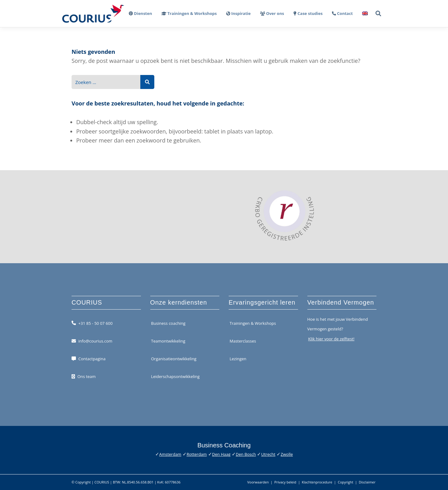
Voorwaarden (258, 482)
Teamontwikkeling (168, 341)
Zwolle (287, 454)
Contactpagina (92, 359)
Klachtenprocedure (317, 482)
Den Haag (221, 454)
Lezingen (238, 359)
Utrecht (268, 454)
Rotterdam (197, 454)
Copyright (346, 482)
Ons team (87, 376)
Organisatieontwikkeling (174, 359)
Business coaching (168, 323)
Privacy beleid (285, 482)
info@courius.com (95, 341)
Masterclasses (243, 341)
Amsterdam (170, 454)
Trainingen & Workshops (253, 323)
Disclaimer (367, 482)
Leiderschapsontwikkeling (175, 376)
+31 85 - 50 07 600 (96, 323)
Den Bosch (246, 454)
